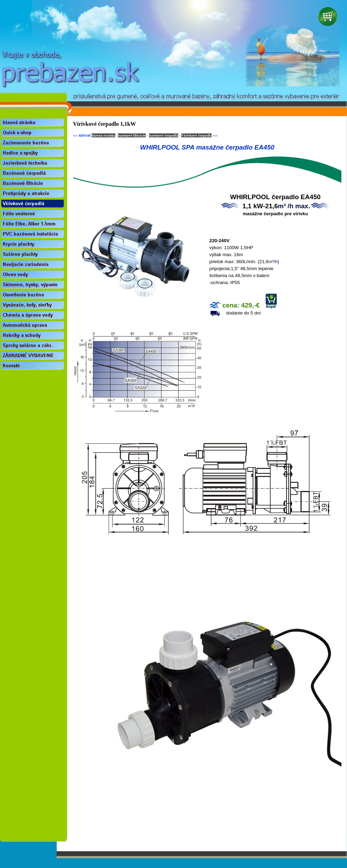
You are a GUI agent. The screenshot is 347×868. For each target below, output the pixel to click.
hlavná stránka (103, 135)
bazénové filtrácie (132, 135)
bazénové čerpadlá (164, 135)
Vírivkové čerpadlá (197, 135)
